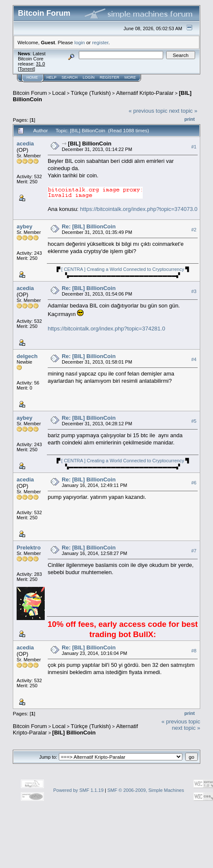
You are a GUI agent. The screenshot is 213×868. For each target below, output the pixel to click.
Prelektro (29, 548)
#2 (194, 230)
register (100, 42)
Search (70, 77)
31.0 (40, 64)
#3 (194, 291)
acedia (25, 144)
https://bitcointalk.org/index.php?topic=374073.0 (139, 209)
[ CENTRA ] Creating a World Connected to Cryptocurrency (123, 269)
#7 (194, 551)
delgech (27, 356)
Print (190, 119)
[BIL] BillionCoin (90, 144)
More (130, 77)
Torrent (26, 69)
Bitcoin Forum (30, 93)
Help (52, 77)
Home (32, 77)
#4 (194, 359)
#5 (194, 421)
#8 (194, 651)
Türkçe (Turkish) (91, 93)
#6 (194, 483)
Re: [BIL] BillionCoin (89, 226)
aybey (24, 226)
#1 (194, 147)
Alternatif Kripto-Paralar (145, 93)
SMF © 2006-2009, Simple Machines (146, 790)
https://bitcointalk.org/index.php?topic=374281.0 (106, 329)
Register (109, 77)
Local (59, 93)
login (80, 42)
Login (89, 77)
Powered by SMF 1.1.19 (78, 790)
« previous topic (148, 111)
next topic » (183, 111)
